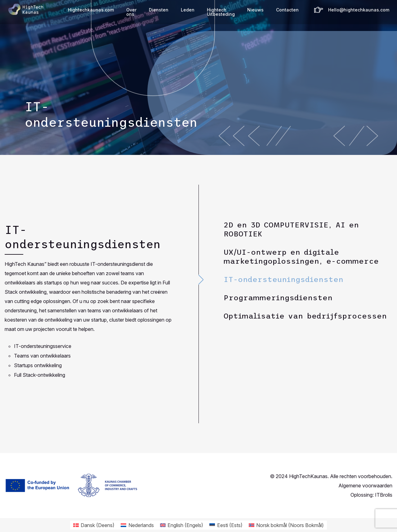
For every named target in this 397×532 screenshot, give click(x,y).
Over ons (131, 12)
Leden (188, 10)
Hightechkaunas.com (91, 10)
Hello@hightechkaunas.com (359, 10)
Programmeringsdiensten (278, 298)
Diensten (159, 10)
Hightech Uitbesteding (221, 12)
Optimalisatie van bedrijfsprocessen (305, 316)
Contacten (287, 10)
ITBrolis (384, 495)
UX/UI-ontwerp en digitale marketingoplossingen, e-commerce (301, 257)
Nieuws (255, 10)
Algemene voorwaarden (365, 486)
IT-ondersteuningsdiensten (283, 279)
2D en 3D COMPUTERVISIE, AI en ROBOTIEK (291, 229)
